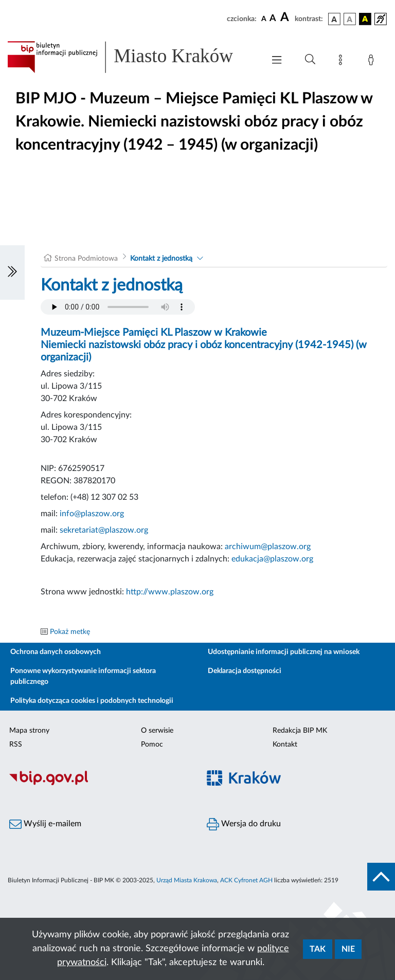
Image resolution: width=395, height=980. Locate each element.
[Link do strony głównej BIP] (131, 57)
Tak (318, 949)
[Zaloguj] (373, 62)
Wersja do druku (244, 824)
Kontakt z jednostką (161, 259)
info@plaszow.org (92, 514)
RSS (16, 745)
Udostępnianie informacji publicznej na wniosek (284, 652)
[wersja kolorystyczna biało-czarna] (350, 19)
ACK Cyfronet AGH (246, 880)
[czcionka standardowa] (264, 19)
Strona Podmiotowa (86, 259)
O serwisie (157, 731)
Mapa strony (29, 731)
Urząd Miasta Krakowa (187, 880)
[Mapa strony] (343, 62)
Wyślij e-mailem (45, 824)
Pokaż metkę (70, 632)
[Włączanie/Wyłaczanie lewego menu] (12, 273)
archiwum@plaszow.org (268, 547)
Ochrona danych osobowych (56, 652)
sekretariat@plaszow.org (104, 530)
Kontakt (285, 745)
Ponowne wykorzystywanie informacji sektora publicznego (83, 676)
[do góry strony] (381, 877)
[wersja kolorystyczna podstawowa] (334, 19)
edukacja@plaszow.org (272, 559)
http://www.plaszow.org (170, 592)
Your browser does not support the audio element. (118, 307)
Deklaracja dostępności (245, 671)
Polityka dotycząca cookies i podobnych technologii (92, 701)
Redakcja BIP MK (300, 731)
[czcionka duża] (286, 17)
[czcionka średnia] (273, 19)
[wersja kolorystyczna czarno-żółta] (365, 19)
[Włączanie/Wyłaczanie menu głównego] (277, 61)
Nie (348, 949)
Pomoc (152, 745)
